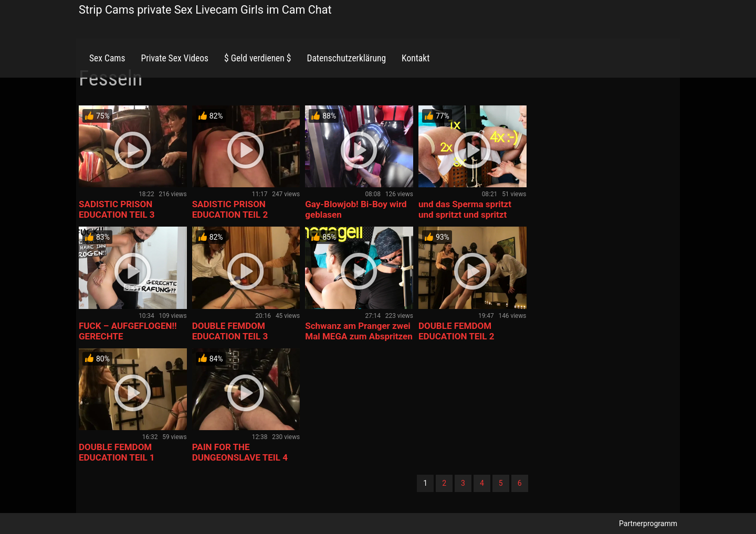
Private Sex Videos (175, 58)
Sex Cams (107, 58)
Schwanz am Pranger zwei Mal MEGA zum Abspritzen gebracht (359, 336)
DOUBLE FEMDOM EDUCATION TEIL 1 (117, 452)
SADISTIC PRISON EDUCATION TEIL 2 (230, 209)
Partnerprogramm (648, 524)
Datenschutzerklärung (346, 58)
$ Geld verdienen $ (258, 58)
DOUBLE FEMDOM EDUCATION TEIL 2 (456, 331)
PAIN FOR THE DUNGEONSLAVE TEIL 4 (240, 452)
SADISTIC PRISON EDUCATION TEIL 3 (117, 209)
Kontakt (416, 58)
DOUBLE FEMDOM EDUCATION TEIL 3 (230, 331)
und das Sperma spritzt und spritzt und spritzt (465, 209)
